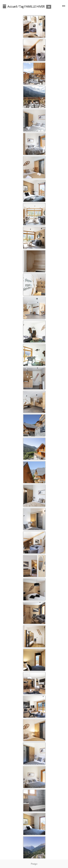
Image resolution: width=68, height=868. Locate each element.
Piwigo (34, 864)
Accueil (12, 6)
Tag (21, 6)
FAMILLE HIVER (35, 6)
